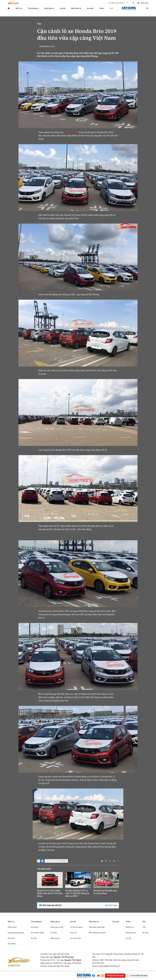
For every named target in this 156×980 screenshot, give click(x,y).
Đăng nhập (145, 3)
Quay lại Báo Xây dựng (138, 976)
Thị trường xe (33, 8)
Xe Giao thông (71, 132)
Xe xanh (90, 8)
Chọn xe (73, 933)
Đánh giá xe (49, 8)
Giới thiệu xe (131, 933)
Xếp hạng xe (55, 938)
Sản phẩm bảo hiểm (97, 927)
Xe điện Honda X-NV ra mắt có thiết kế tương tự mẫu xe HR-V (77, 893)
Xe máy (34, 938)
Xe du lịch (35, 927)
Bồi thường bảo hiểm (97, 933)
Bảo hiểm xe (76, 8)
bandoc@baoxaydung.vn (109, 966)
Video (102, 8)
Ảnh (112, 8)
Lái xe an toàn (75, 938)
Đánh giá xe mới (57, 927)
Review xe (130, 927)
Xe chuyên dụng (37, 933)
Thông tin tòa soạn (115, 976)
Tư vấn (128, 938)
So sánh (54, 933)
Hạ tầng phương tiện (16, 933)
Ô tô (144, 927)
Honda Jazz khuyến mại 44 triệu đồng (105, 892)
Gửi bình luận (111, 905)
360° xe (19, 8)
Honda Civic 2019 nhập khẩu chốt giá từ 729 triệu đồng (50, 893)
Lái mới (63, 8)
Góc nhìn (11, 938)
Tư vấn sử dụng (76, 927)
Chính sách (12, 927)
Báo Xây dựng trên (56, 861)
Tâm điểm (12, 944)
